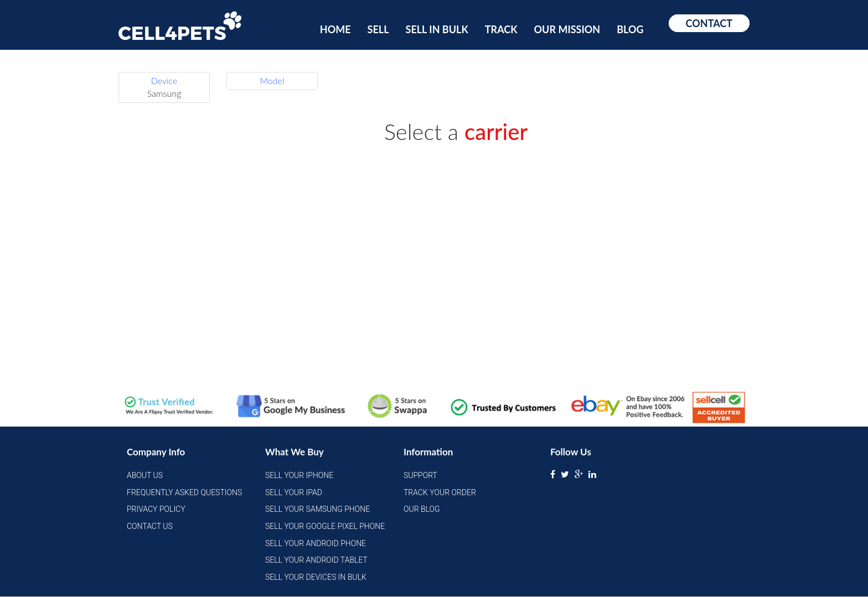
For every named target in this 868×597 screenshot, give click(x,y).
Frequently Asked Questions (184, 492)
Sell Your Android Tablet (316, 560)
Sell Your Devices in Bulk (316, 577)
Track (501, 29)
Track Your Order (440, 492)
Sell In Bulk (437, 29)
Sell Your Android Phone (316, 543)
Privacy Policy (156, 509)
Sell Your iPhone (299, 475)
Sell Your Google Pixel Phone (325, 526)
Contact (709, 23)
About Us (145, 475)
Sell (378, 29)
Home (335, 29)
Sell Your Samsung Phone (317, 509)
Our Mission (567, 29)
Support (420, 475)
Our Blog (422, 509)
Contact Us (150, 526)
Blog (630, 29)
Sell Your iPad (294, 492)
